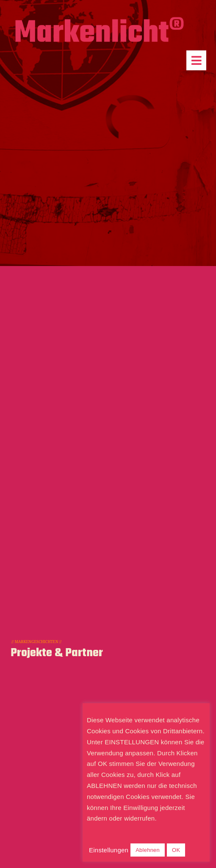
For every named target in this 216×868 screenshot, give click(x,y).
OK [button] (176, 850)
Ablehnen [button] (148, 850)
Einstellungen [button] (109, 850)
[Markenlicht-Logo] (100, 20)
